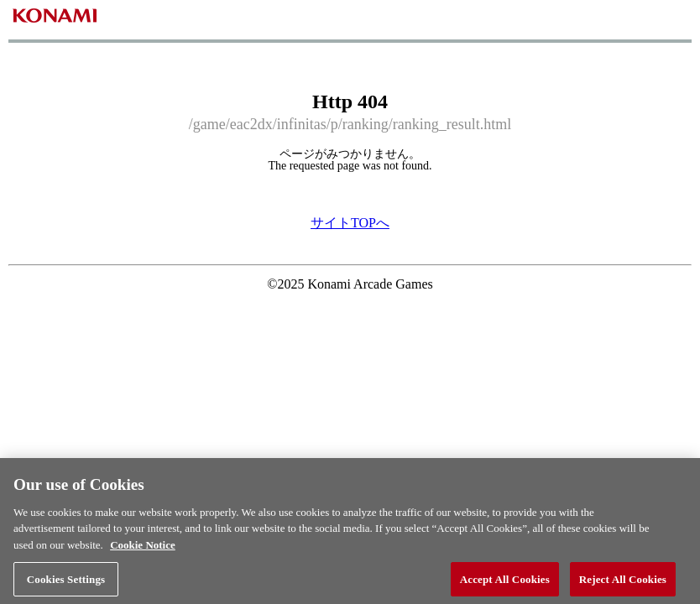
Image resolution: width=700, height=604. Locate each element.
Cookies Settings (66, 583)
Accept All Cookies (505, 583)
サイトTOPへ (350, 223)
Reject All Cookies (623, 583)
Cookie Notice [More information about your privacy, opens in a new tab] (143, 550)
